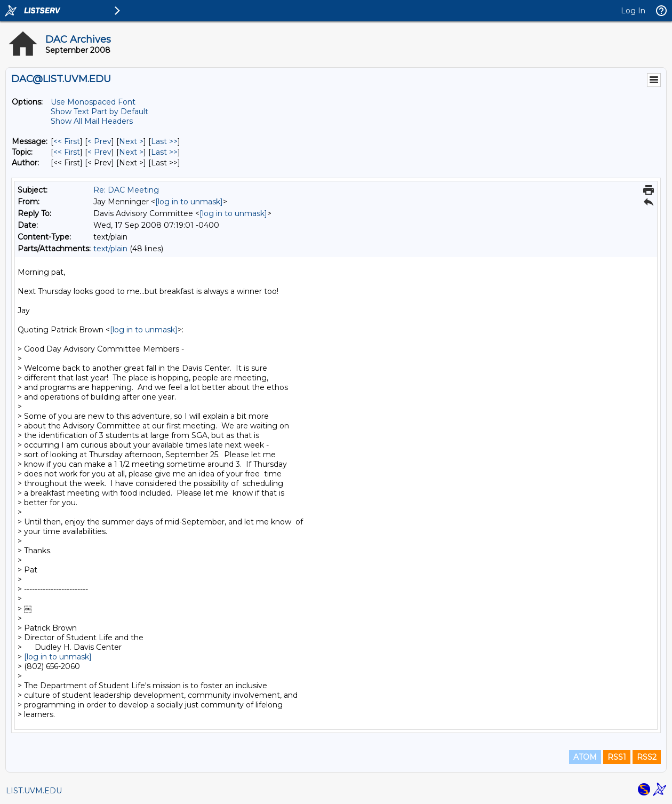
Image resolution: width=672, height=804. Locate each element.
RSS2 (647, 757)
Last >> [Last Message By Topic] (164, 152)
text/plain (110, 249)
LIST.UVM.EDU (34, 791)
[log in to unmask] (189, 202)
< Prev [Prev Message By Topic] (99, 152)
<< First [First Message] (67, 141)
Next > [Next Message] (131, 141)
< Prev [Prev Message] (99, 141)
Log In (633, 11)
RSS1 (617, 757)
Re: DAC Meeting (126, 190)
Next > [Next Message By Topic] (131, 152)
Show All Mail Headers (92, 121)
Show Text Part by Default (99, 112)
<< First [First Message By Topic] (67, 152)
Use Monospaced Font (93, 102)
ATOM (585, 757)
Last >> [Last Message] (164, 141)
